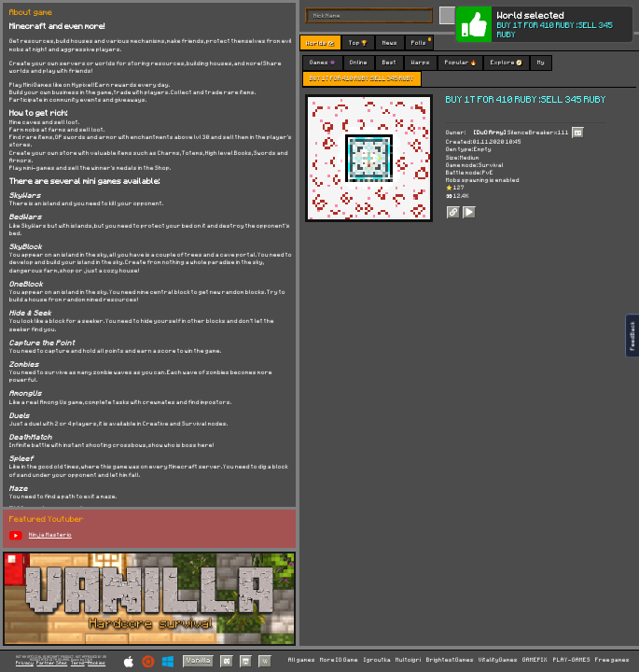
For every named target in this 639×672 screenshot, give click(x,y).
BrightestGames (450, 660)
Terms (78, 663)
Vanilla (199, 661)
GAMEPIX (535, 660)
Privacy (25, 663)
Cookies (97, 663)
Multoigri (408, 660)
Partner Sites (52, 663)
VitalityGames (498, 660)
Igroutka (377, 660)
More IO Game (339, 660)
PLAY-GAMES (572, 660)
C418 (89, 660)
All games (302, 660)
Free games (612, 660)
